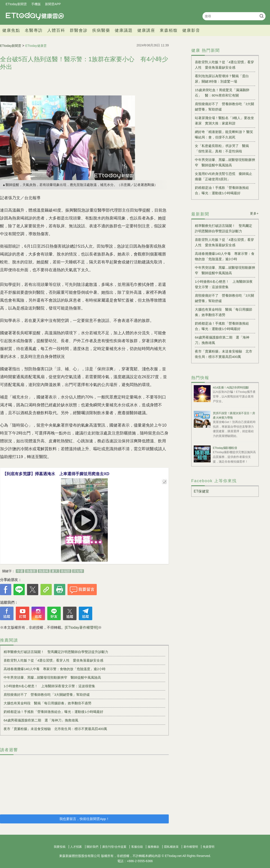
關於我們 (92, 847)
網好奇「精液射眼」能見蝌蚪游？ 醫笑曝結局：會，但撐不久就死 (224, 134)
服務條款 (153, 847)
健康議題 (124, 30)
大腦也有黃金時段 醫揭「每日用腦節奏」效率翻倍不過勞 (47, 703)
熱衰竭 (44, 571)
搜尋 (262, 16)
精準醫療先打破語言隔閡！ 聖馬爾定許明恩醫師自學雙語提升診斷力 (56, 652)
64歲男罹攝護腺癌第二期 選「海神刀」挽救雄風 (41, 720)
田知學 (78, 571)
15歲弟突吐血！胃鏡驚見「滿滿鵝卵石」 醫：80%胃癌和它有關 (222, 93)
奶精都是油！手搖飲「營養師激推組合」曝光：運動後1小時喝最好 (53, 712)
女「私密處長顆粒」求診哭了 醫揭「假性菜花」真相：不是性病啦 (222, 148)
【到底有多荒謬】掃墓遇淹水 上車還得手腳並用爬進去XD (56, 474)
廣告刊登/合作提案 (114, 847)
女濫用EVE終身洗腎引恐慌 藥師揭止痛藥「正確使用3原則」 (224, 176)
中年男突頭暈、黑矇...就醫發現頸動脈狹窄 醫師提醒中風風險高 (52, 677)
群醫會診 (79, 30)
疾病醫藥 (101, 30)
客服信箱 (137, 847)
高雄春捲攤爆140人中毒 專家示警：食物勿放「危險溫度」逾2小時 (55, 669)
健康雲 (35, 16)
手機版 (36, 4)
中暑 (20, 571)
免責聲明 (209, 847)
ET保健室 (201, 491)
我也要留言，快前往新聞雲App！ (84, 819)
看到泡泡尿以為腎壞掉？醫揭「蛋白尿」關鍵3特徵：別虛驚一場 (222, 79)
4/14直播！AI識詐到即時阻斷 (231, 388)
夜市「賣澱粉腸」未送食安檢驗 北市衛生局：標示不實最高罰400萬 (55, 729)
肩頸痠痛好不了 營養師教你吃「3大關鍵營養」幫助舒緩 (47, 695)
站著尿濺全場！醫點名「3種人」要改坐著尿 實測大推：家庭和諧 (224, 121)
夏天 (55, 571)
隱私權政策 (171, 847)
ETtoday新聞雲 (16, 4)
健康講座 (146, 30)
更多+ (254, 213)
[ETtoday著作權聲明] (81, 627)
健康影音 (191, 30)
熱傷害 (31, 571)
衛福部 (65, 571)
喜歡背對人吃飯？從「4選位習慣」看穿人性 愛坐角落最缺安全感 (53, 660)
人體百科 (56, 30)
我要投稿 (60, 847)
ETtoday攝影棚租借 (225, 448)
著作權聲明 (191, 847)
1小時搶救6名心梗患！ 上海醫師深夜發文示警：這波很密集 (49, 686)
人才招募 (76, 847)
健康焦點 (11, 30)
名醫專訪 (34, 30)
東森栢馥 (169, 30)
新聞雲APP (53, 4)
